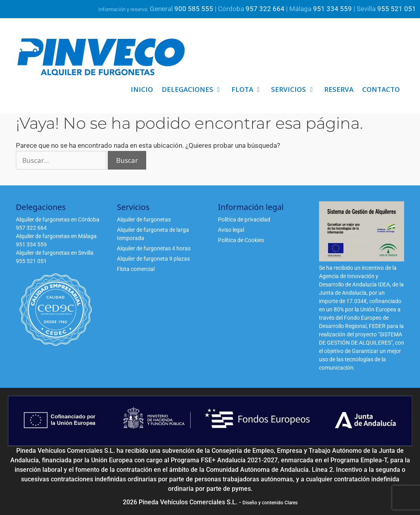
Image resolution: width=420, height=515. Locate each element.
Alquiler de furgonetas (144, 219)
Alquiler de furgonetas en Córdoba (58, 219)
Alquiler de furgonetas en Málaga (56, 236)
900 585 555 (194, 9)
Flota (249, 90)
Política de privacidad (244, 219)
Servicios (295, 90)
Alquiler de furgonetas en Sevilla (55, 253)
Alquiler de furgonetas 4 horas (154, 248)
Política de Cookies (241, 240)
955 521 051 (397, 9)
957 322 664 (265, 9)
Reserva (339, 89)
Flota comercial (136, 269)
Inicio (142, 89)
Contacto (381, 89)
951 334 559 (332, 9)
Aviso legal (231, 230)
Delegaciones (194, 90)
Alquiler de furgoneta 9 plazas (153, 259)
